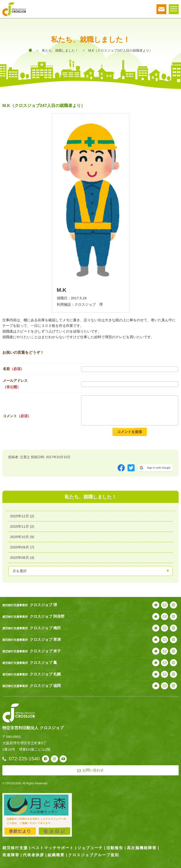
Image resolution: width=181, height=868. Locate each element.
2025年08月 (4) (22, 558)
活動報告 (115, 848)
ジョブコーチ (90, 848)
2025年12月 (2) (22, 516)
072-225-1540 (24, 759)
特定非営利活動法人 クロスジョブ (33, 728)
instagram (173, 605)
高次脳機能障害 (142, 848)
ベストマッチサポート (53, 848)
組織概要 (56, 855)
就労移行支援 (15, 848)
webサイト (156, 605)
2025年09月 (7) (22, 547)
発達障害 (11, 855)
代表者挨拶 (33, 855)
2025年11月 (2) (22, 527)
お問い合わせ (165, 605)
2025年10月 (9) (22, 537)
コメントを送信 (130, 432)
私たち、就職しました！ (60, 50)
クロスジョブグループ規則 (94, 855)
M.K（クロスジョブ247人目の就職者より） (120, 50)
